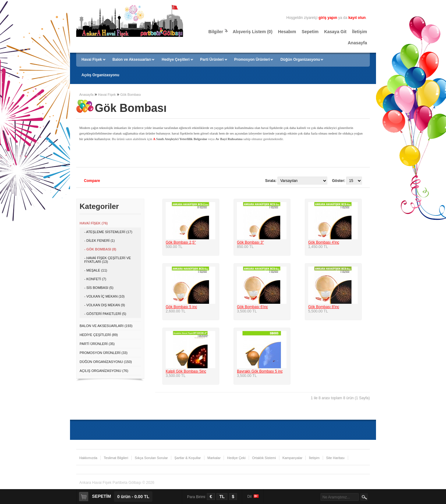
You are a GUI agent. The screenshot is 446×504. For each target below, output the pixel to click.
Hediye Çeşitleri (176, 60)
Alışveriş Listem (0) (252, 32)
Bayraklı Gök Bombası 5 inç (260, 371)
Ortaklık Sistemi (264, 458)
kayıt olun (357, 18)
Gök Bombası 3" (250, 242)
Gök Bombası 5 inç (181, 307)
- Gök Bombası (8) (100, 249)
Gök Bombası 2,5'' (181, 242)
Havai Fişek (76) (94, 223)
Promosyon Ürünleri (252, 60)
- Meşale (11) (96, 270)
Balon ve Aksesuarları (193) (106, 326)
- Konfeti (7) (95, 279)
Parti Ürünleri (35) (97, 344)
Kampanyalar (293, 458)
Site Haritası (335, 458)
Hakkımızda (88, 458)
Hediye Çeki (236, 458)
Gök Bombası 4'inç (324, 242)
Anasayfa (357, 43)
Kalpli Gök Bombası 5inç (186, 371)
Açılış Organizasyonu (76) (104, 371)
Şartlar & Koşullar (188, 458)
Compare (92, 181)
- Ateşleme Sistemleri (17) (108, 232)
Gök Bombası (131, 95)
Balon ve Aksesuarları (132, 60)
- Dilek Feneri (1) (99, 241)
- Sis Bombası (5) (99, 288)
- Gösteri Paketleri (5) (105, 314)
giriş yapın (328, 18)
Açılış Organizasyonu (100, 75)
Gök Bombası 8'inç (324, 307)
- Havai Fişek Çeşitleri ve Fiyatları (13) (108, 260)
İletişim (360, 32)
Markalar (214, 458)
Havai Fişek (92, 60)
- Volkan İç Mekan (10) (104, 296)
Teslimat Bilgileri (116, 458)
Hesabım (287, 32)
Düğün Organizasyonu (300, 60)
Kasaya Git (335, 32)
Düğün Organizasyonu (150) (106, 362)
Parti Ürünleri (212, 60)
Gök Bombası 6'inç (252, 307)
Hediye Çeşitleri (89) (99, 335)
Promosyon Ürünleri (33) (104, 353)
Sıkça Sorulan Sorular (151, 458)
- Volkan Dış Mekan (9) (105, 305)
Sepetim (310, 32)
